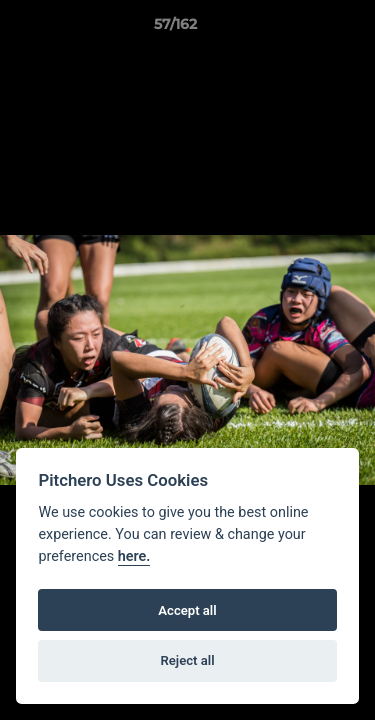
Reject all (187, 660)
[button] (303, 29)
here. (134, 556)
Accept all (187, 610)
